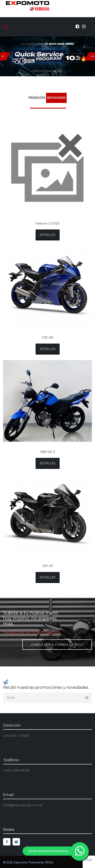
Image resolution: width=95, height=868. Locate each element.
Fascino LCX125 (47, 223)
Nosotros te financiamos (31, 632)
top (89, 860)
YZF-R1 (47, 566)
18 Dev (49, 862)
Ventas (33, 851)
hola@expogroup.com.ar (23, 805)
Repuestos (61, 851)
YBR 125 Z (47, 452)
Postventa (46, 851)
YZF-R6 (48, 338)
